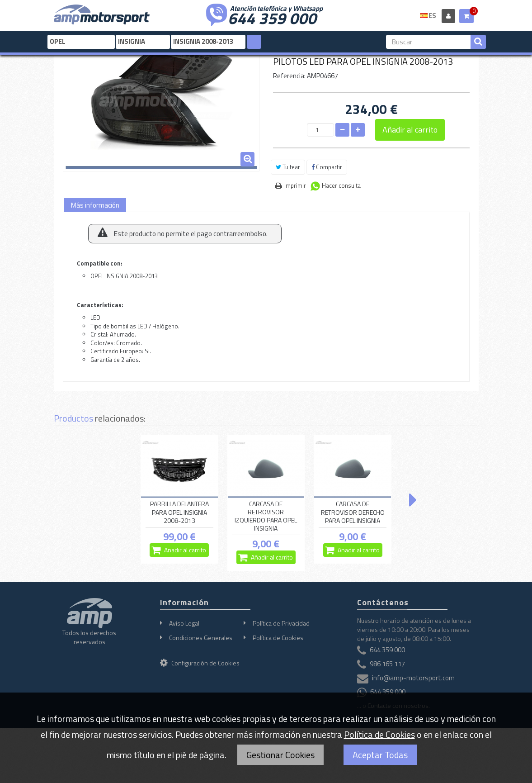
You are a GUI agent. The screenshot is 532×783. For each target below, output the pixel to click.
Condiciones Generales (201, 638)
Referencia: (289, 76)
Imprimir (295, 185)
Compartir (327, 167)
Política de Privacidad (281, 623)
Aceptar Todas (380, 755)
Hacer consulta (341, 185)
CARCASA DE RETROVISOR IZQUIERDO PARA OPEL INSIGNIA (266, 516)
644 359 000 (272, 17)
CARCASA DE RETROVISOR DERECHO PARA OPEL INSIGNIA (353, 513)
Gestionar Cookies (280, 755)
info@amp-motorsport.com (413, 678)
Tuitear (288, 167)
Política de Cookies (278, 638)
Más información (95, 205)
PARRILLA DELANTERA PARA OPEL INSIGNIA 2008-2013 (179, 513)
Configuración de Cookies (200, 663)
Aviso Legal (184, 623)
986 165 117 (387, 664)
